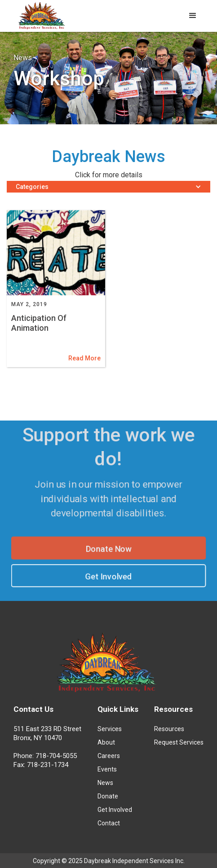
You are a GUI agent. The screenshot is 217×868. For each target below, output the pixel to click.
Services (110, 729)
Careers (109, 756)
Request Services (179, 742)
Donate (108, 796)
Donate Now (108, 549)
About (106, 742)
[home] (40, 17)
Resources (169, 729)
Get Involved (109, 578)
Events (107, 769)
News (105, 783)
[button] (193, 16)
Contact (109, 823)
